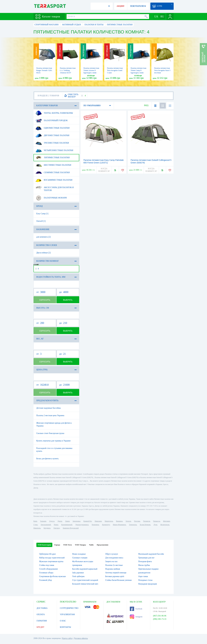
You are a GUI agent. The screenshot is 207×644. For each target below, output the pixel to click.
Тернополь (133, 525)
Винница (119, 521)
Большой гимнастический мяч (85, 584)
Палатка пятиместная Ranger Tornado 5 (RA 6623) (44, 70)
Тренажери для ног (146, 558)
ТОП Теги (67, 545)
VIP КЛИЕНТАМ (67, 614)
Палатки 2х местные (114, 565)
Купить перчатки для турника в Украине (54, 441)
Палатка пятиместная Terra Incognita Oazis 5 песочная (162, 70)
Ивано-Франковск (119, 525)
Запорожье (76, 521)
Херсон (128, 521)
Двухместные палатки (52, 135)
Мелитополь (165, 525)
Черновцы (95, 525)
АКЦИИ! (120, 6)
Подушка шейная (113, 569)
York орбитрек (78, 576)
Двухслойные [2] (44, 253)
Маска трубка (144, 565)
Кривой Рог (87, 521)
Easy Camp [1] (42, 214)
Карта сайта (67, 638)
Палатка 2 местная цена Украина (50, 415)
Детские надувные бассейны (49, 408)
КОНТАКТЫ (65, 627)
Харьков (43, 521)
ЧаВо (91, 545)
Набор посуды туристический (52, 558)
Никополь (37, 528)
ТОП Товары (80, 545)
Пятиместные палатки (53, 158)
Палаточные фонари (51, 198)
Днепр (60, 521)
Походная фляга (145, 561)
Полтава (137, 521)
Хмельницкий (46, 525)
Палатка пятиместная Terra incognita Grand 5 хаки (115, 70)
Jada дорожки (78, 573)
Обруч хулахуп (112, 554)
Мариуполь (109, 521)
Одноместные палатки (52, 128)
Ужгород (57, 528)
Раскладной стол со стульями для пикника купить (54, 450)
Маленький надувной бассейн (151, 554)
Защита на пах (111, 561)
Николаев (98, 521)
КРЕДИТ (41, 627)
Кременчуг (106, 525)
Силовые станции (80, 558)
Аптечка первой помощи (116, 573)
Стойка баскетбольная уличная (118, 580)
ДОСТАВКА (42, 608)
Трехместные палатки (52, 143)
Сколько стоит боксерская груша (50, 433)
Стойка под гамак (47, 565)
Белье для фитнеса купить (48, 459)
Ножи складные (79, 554)
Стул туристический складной (85, 580)
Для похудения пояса (114, 558)
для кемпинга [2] (44, 237)
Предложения (102, 545)
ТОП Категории (44, 545)
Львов (67, 521)
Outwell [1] (41, 221)
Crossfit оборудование (49, 569)
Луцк (155, 525)
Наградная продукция (148, 584)
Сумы (36, 525)
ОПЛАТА (41, 614)
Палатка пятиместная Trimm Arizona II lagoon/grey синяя (91, 70)
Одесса (52, 521)
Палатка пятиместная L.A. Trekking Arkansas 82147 (68, 70)
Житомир (167, 521)
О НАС (63, 621)
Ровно (56, 525)
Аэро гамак (143, 576)
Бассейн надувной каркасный (85, 569)
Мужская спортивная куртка (51, 561)
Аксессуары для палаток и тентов (55, 188)
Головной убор (46, 580)
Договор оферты (81, 638)
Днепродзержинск (82, 525)
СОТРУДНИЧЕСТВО (69, 608)
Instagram (136, 617)
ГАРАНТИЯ (42, 621)
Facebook (136, 609)
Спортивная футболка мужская (52, 576)
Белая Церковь (145, 525)
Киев (35, 521)
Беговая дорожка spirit (115, 576)
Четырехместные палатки (54, 150)
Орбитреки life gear (48, 554)
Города (57, 545)
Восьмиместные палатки (54, 180)
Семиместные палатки (53, 173)
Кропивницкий (67, 525)
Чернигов (147, 521)
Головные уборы (46, 573)
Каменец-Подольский (71, 528)
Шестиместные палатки (53, 165)
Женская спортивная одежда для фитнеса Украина (54, 424)
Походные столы (145, 580)
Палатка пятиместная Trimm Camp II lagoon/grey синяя (139, 70)
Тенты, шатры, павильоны (54, 113)
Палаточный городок (52, 121)
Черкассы (157, 521)
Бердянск (47, 528)
